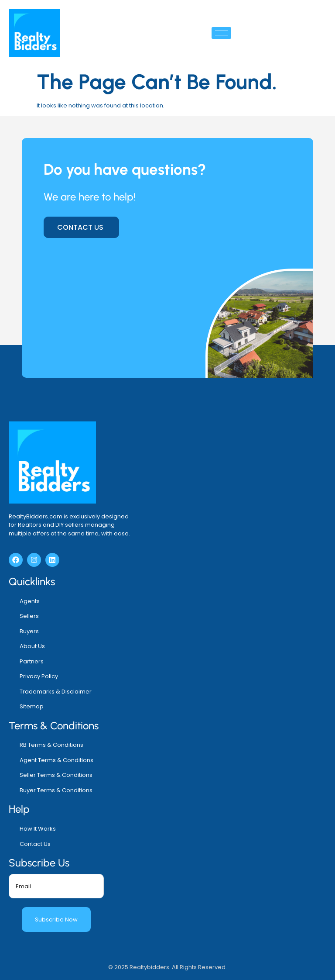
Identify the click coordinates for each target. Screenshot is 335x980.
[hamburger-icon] (221, 33)
